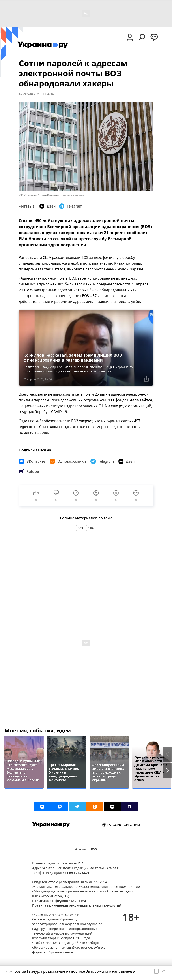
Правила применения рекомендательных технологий (77, 905)
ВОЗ (80, 528)
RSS (94, 849)
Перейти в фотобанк (72, 195)
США (91, 528)
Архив (81, 849)
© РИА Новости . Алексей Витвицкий (39, 195)
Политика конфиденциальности (59, 901)
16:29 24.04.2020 (30, 94)
